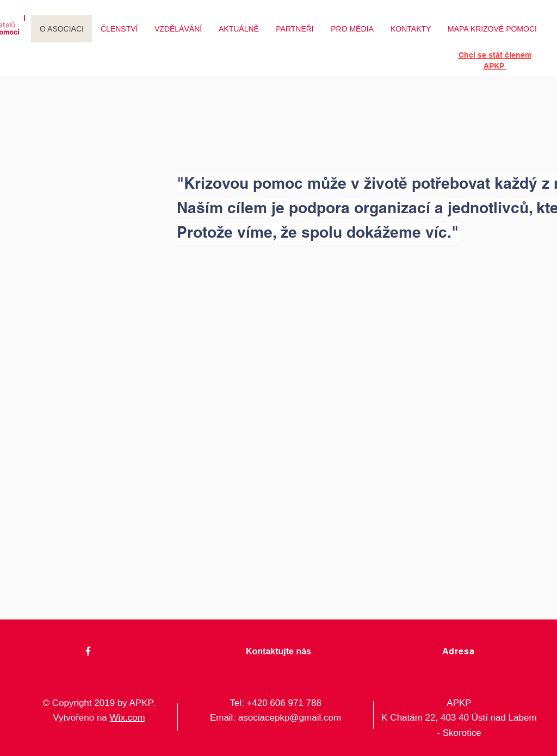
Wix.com (128, 718)
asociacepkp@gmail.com (290, 718)
